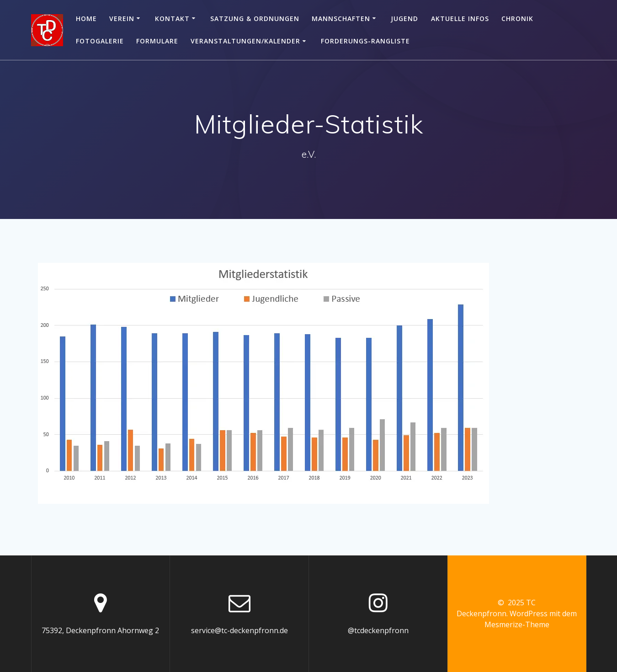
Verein (122, 19)
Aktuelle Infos (460, 19)
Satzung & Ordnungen (255, 19)
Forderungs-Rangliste (365, 41)
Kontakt (172, 19)
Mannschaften (341, 19)
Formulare (157, 41)
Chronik (517, 19)
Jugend (404, 19)
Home (86, 19)
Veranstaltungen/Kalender (245, 41)
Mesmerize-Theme (517, 624)
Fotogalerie (100, 41)
